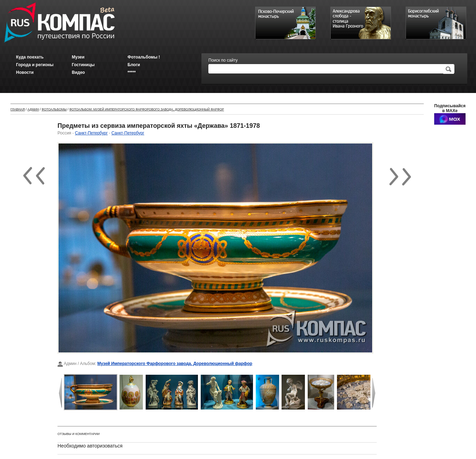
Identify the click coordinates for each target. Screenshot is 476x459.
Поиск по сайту (223, 60)
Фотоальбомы (54, 109)
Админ (33, 109)
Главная (18, 109)
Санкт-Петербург (91, 133)
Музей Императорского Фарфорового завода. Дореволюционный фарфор (175, 364)
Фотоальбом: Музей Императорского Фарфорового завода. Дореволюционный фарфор (147, 109)
